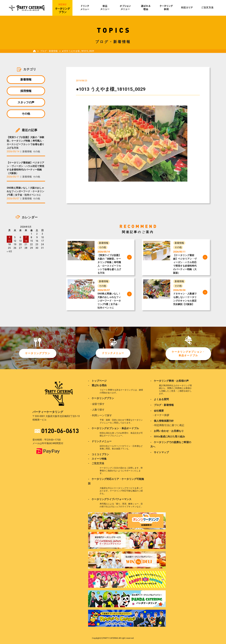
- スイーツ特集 (97, 459)
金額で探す (98, 404)
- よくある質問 (160, 399)
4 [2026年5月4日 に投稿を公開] (9, 238)
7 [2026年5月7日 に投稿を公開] (26, 238)
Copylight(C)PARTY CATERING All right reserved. (113, 638)
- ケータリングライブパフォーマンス (110, 499)
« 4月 (9, 252)
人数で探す (98, 410)
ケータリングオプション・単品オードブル (188, 354)
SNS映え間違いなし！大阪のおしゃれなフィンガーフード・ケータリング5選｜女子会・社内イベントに (25, 192)
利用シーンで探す (102, 415)
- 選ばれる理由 (97, 385)
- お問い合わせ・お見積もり (167, 431)
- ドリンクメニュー (100, 441)
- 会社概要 (157, 411)
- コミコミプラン (99, 454)
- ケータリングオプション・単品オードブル (114, 428)
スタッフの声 (26, 103)
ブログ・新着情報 (49, 51)
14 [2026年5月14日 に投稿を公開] (26, 242)
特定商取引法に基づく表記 (169, 425)
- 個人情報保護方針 (162, 421)
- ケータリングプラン (101, 398)
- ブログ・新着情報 (162, 405)
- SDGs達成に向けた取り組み (168, 436)
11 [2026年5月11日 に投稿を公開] (9, 242)
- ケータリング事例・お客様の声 (169, 381)
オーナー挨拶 (162, 415)
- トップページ (97, 381)
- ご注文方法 (96, 463)
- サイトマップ (160, 452)
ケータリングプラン (38, 353)
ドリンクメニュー (113, 353)
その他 (26, 114)
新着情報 (26, 80)
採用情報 (26, 91)
